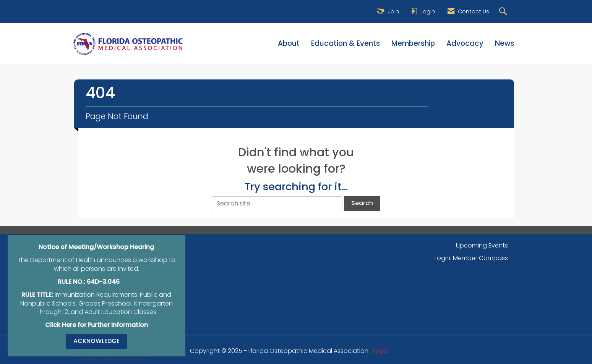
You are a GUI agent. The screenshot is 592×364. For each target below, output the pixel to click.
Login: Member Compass (471, 258)
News (504, 44)
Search (362, 203)
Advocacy (465, 44)
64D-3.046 (103, 282)
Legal (381, 351)
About (289, 44)
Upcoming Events (482, 245)
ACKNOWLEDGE (97, 341)
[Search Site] (504, 12)
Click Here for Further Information (97, 325)
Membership (413, 44)
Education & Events (345, 44)
